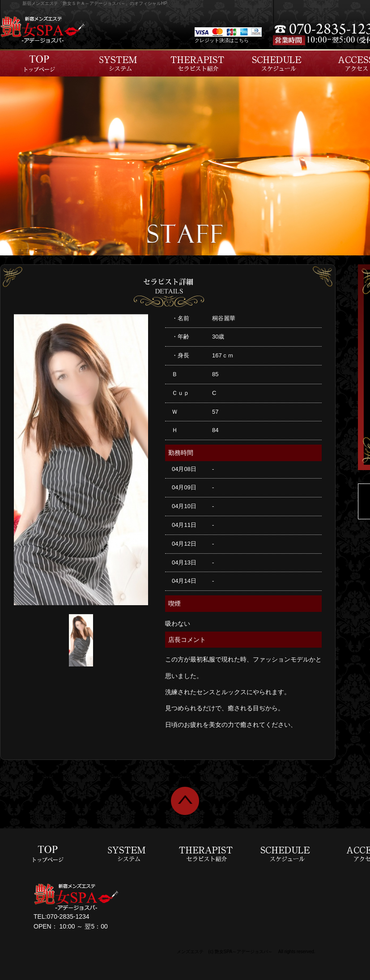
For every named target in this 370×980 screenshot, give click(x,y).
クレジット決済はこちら (222, 40)
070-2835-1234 (68, 916)
